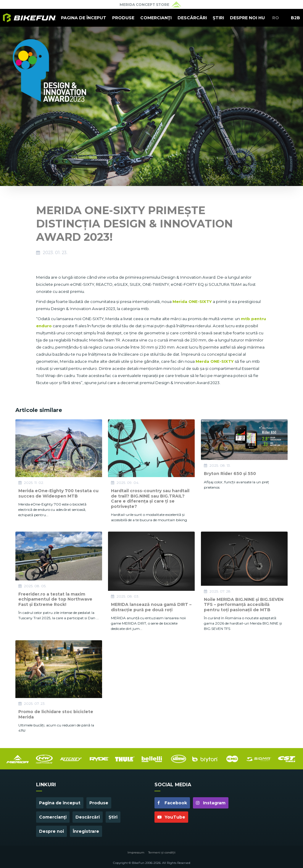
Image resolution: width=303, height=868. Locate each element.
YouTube (171, 817)
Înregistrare (86, 831)
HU (262, 18)
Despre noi (244, 18)
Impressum (136, 852)
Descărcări (192, 18)
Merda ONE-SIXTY (215, 361)
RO (276, 18)
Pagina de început (84, 18)
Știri (218, 18)
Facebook (172, 803)
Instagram (211, 803)
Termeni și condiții (162, 852)
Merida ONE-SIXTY (192, 301)
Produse (123, 18)
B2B (295, 18)
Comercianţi (156, 18)
